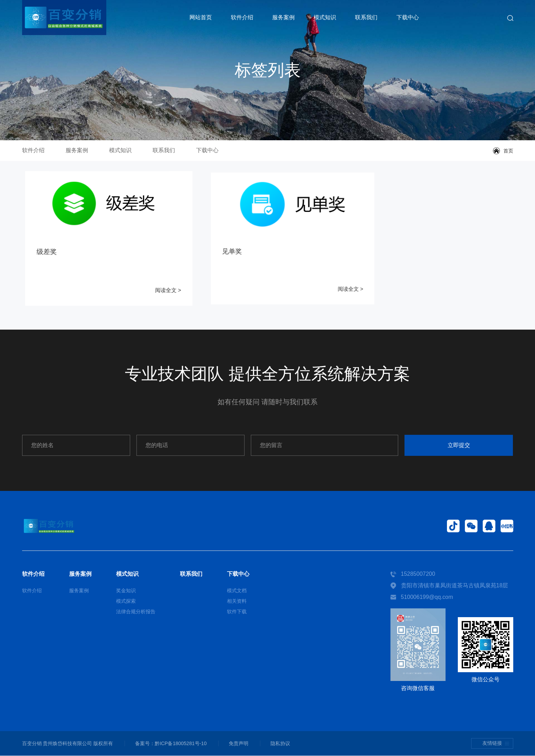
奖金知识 (126, 591)
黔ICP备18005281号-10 (181, 744)
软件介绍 (242, 17)
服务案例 (283, 17)
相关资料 (237, 601)
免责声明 (240, 744)
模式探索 (126, 601)
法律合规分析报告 (136, 612)
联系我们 (366, 17)
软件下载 (237, 612)
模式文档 (237, 591)
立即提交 (469, 445)
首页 (508, 151)
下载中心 (408, 17)
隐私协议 (282, 744)
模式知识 (325, 17)
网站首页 (201, 17)
